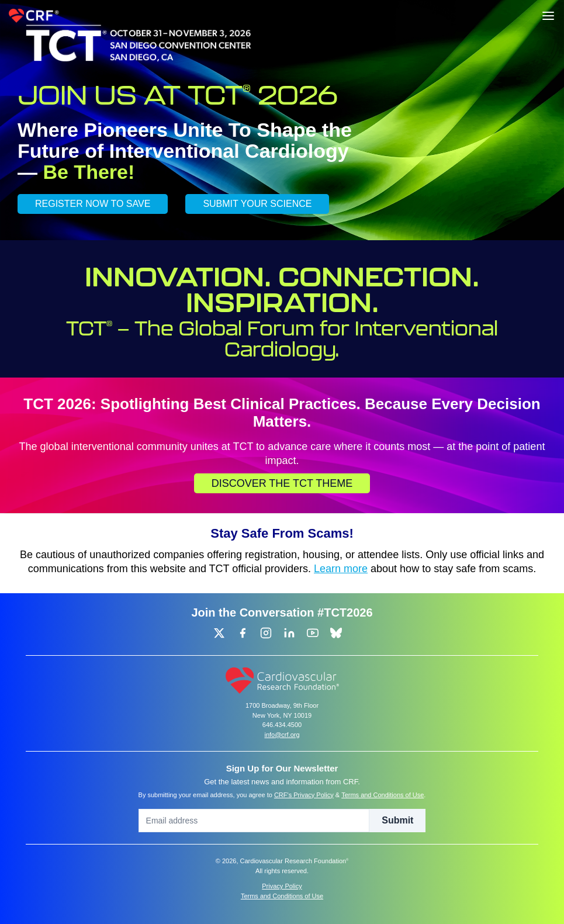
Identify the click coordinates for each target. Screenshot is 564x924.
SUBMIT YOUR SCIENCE (257, 204)
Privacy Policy (282, 886)
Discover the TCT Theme (282, 483)
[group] (219, 633)
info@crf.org (282, 735)
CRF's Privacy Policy (304, 795)
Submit (397, 820)
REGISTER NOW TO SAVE (93, 204)
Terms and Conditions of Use (383, 795)
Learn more (341, 569)
